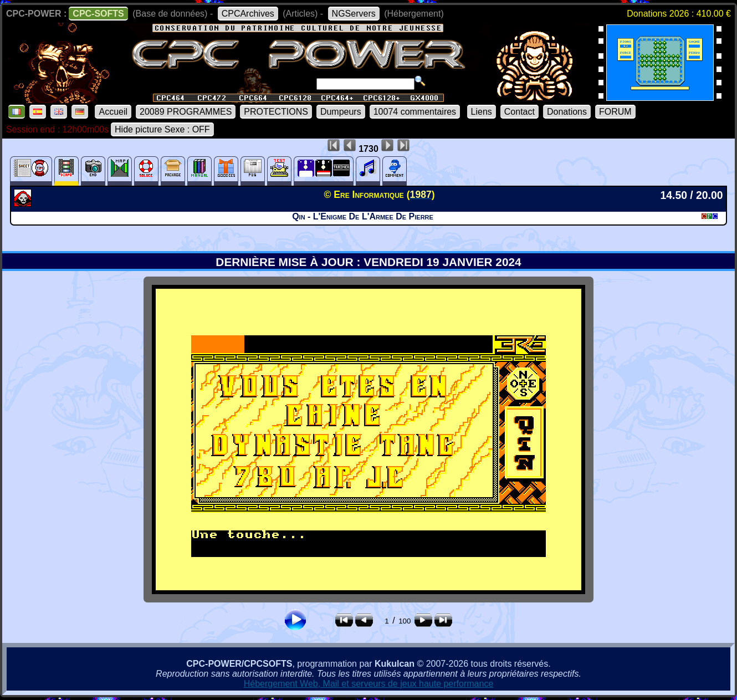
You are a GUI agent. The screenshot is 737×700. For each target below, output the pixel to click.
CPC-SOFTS (98, 14)
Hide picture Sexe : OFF (162, 129)
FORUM (615, 112)
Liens (482, 112)
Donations (567, 112)
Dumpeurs (341, 112)
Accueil (113, 112)
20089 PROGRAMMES (186, 112)
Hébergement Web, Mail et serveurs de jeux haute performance (369, 684)
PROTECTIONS (276, 112)
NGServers (354, 14)
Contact (520, 112)
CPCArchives (248, 14)
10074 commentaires (415, 112)
